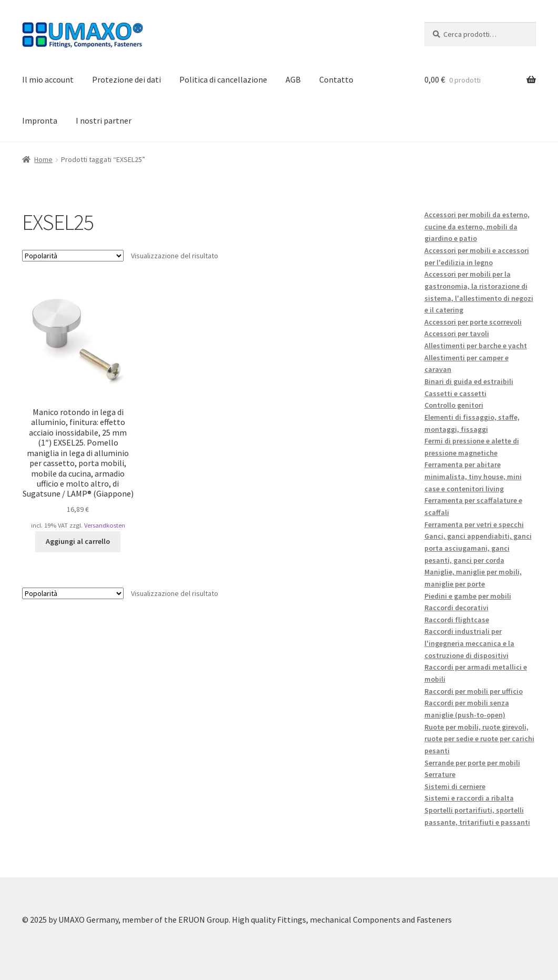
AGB (293, 79)
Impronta (40, 120)
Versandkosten (105, 525)
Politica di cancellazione (223, 79)
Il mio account (48, 79)
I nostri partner (104, 120)
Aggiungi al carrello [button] (78, 541)
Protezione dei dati (126, 79)
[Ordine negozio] (73, 256)
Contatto (336, 79)
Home (43, 159)
